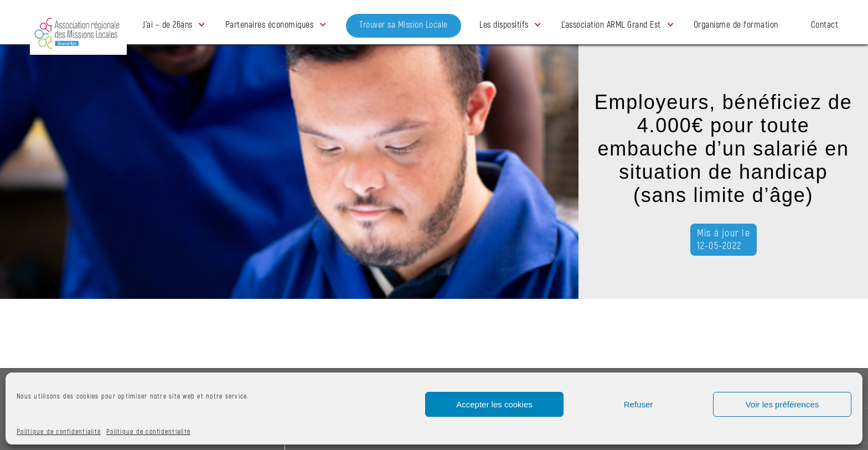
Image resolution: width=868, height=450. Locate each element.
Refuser (639, 404)
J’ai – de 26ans (168, 25)
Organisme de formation (736, 25)
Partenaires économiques (270, 25)
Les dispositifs (504, 25)
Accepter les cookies (494, 404)
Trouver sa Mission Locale (404, 25)
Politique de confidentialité (59, 432)
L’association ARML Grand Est (611, 25)
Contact (825, 25)
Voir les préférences (782, 404)
